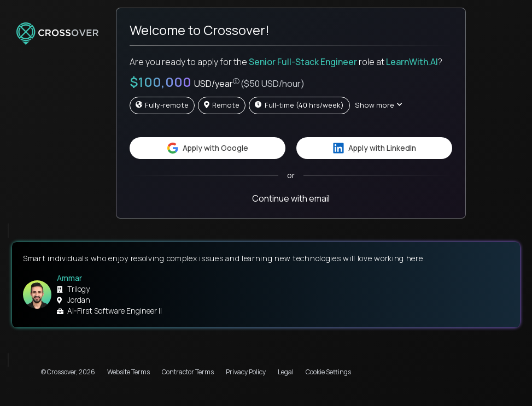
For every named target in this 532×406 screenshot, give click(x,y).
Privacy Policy (246, 372)
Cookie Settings (328, 372)
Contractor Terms (188, 372)
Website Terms (128, 372)
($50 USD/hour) (273, 84)
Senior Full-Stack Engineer (303, 62)
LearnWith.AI (412, 62)
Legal (286, 372)
